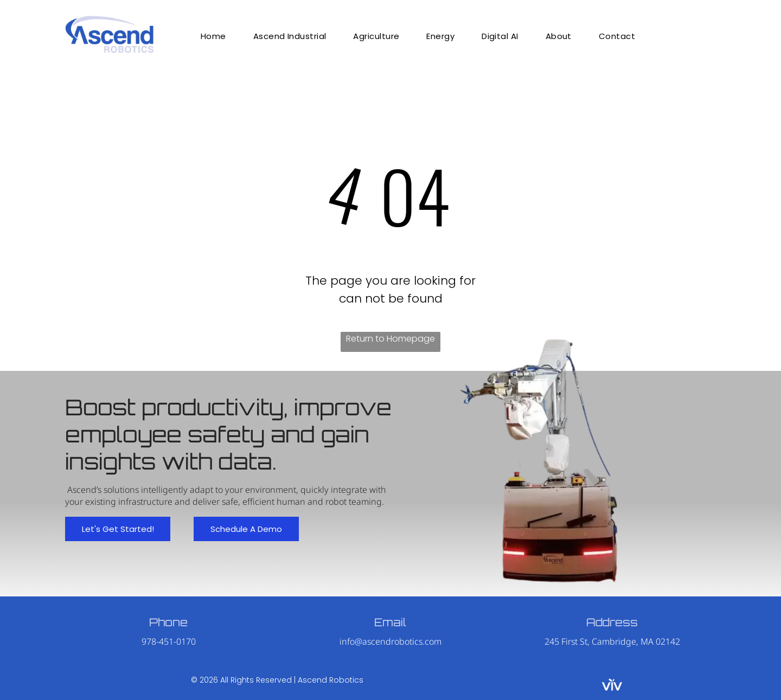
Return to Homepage (390, 339)
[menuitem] (213, 36)
